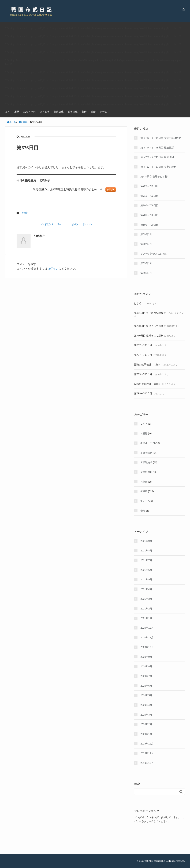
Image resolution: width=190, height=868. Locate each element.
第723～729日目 (149, 186)
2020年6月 (146, 686)
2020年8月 (146, 666)
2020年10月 (147, 647)
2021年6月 (146, 570)
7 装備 (144, 482)
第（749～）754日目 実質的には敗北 (161, 138)
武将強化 (73, 112)
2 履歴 (144, 433)
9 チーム (145, 501)
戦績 (93, 112)
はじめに (139, 303)
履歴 (17, 112)
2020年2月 (146, 724)
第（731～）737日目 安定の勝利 (158, 167)
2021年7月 (146, 560)
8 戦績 (24, 213)
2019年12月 (147, 744)
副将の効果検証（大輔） (148, 364)
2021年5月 (146, 579)
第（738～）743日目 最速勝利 (157, 157)
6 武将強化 (146, 472)
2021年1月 (146, 618)
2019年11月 (147, 753)
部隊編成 (59, 112)
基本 (8, 112)
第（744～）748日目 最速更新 (157, 148)
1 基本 (144, 424)
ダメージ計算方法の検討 (154, 254)
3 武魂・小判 (148, 443)
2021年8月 (146, 551)
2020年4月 (146, 705)
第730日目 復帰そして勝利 (155, 176)
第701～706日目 (149, 215)
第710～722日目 (149, 196)
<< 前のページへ (51, 224)
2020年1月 (146, 734)
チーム (103, 112)
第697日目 (146, 244)
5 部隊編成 (146, 462)
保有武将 (45, 112)
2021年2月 (146, 609)
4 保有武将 (146, 453)
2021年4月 (146, 589)
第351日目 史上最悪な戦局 (149, 313)
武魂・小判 (29, 112)
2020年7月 (146, 676)
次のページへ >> (82, 224)
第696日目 (146, 263)
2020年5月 (146, 695)
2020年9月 (146, 657)
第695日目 (146, 273)
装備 (84, 112)
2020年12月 (147, 628)
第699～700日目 (149, 225)
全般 (143, 511)
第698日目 (146, 234)
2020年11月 (147, 637)
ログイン (53, 269)
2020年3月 (146, 715)
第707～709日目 (149, 205)
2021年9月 (146, 541)
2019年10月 (147, 763)
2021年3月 (146, 599)
